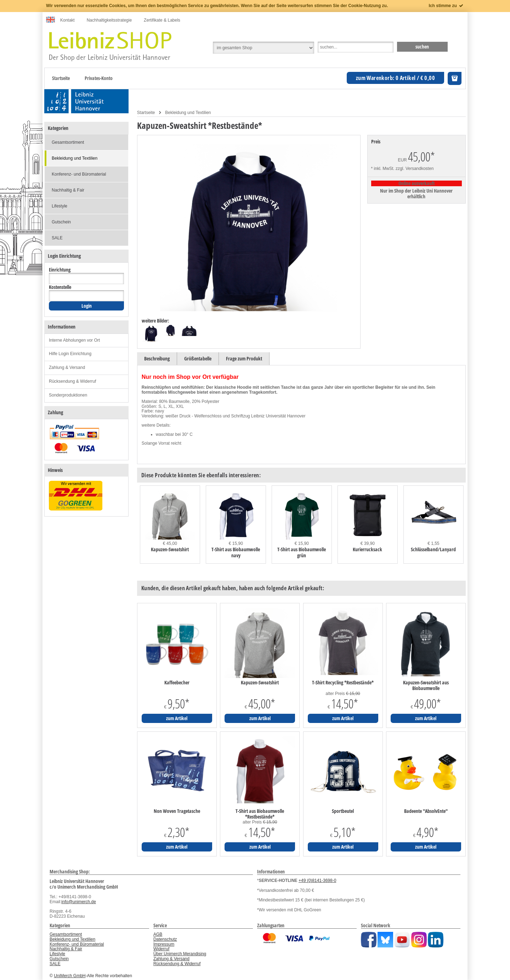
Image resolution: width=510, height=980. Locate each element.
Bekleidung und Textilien (188, 113)
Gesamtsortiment (68, 142)
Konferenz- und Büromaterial (79, 174)
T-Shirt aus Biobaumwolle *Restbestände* (260, 814)
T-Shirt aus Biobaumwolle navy (236, 552)
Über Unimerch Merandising (180, 954)
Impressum (164, 944)
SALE (57, 238)
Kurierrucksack (367, 549)
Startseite (61, 78)
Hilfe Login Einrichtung (70, 354)
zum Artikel (177, 718)
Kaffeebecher (177, 683)
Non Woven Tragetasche (177, 811)
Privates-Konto (99, 78)
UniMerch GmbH (70, 976)
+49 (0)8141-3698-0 (317, 881)
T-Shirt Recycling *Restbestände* (343, 683)
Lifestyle (59, 206)
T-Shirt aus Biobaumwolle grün (302, 552)
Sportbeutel (343, 811)
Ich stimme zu (446, 6)
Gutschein (61, 222)
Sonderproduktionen (68, 395)
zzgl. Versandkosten (415, 169)
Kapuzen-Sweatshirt (170, 549)
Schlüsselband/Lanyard (433, 549)
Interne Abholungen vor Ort (74, 340)
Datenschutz (165, 939)
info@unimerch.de (79, 902)
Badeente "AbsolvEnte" (426, 811)
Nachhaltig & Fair (68, 190)
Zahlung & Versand (67, 367)
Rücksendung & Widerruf (72, 381)
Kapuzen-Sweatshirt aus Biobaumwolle (426, 685)
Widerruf (161, 949)
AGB (158, 934)
